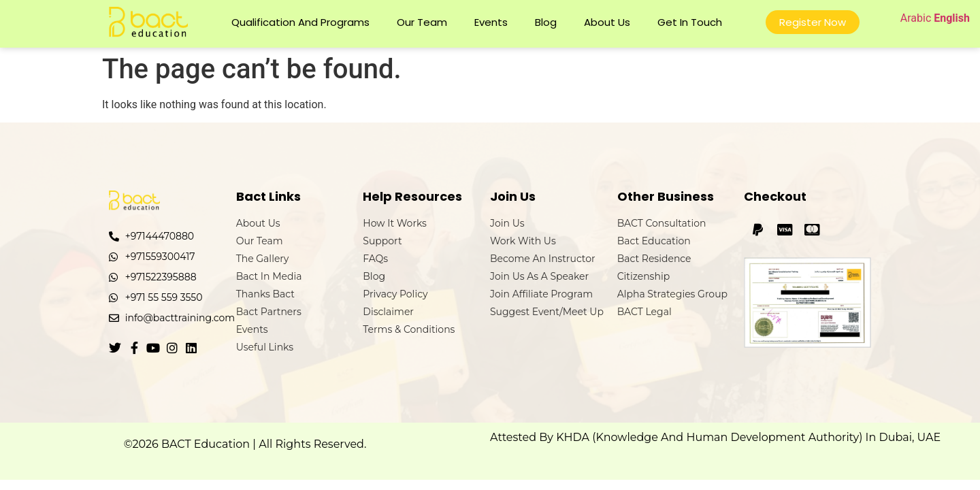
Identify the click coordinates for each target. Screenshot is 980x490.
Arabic (916, 18)
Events (491, 22)
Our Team (422, 22)
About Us (607, 22)
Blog (546, 22)
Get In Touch (690, 22)
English (952, 18)
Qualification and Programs (300, 22)
